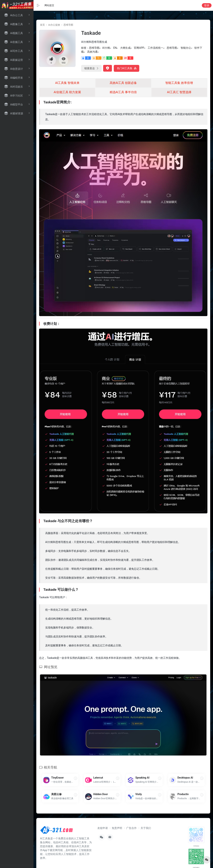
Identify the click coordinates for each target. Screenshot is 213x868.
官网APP (139, 48)
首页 (42, 25)
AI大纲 (106, 48)
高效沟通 (92, 52)
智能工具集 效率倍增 (179, 83)
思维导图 (68, 25)
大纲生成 (125, 48)
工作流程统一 (155, 48)
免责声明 (117, 828)
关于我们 (146, 828)
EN (115, 48)
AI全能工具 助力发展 (67, 92)
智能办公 (186, 48)
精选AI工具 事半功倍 (123, 92)
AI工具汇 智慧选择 (179, 92)
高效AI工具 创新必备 (123, 83)
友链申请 (103, 828)
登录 (207, 5)
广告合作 (131, 828)
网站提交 (49, 5)
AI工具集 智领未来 (67, 83)
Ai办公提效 (54, 25)
